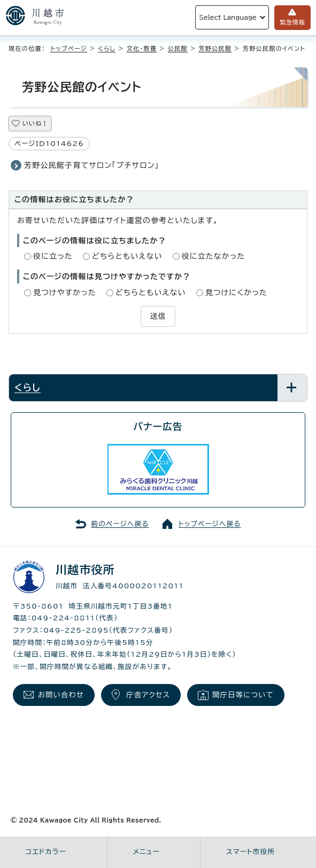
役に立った (53, 256)
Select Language (228, 17)
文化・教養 (142, 48)
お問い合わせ (61, 695)
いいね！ (35, 123)
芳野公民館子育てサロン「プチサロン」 (92, 165)
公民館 (178, 48)
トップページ (69, 48)
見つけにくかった (236, 293)
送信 (158, 316)
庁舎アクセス (148, 695)
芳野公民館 (215, 48)
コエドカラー (46, 852)
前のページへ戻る (120, 524)
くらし (107, 48)
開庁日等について (243, 695)
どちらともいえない (127, 256)
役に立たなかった (214, 256)
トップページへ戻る (210, 524)
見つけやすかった (65, 293)
